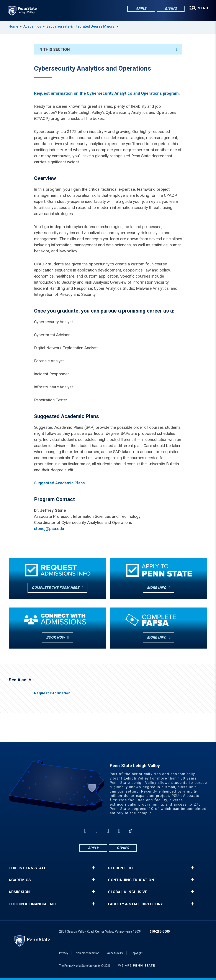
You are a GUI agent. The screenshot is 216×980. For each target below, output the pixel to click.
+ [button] (93, 868)
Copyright (137, 953)
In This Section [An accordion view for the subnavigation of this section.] (108, 49)
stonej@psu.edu (49, 529)
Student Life (121, 868)
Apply (141, 9)
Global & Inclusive (128, 892)
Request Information (52, 693)
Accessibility (115, 953)
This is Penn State (27, 868)
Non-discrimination (88, 953)
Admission (19, 892)
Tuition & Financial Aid (32, 904)
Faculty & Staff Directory (135, 904)
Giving (171, 9)
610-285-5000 (160, 931)
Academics (32, 26)
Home (13, 26)
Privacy (64, 953)
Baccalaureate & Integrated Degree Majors (80, 26)
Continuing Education (131, 880)
